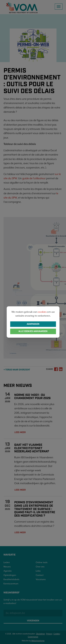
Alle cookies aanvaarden (33, 331)
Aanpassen (33, 324)
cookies (42, 312)
